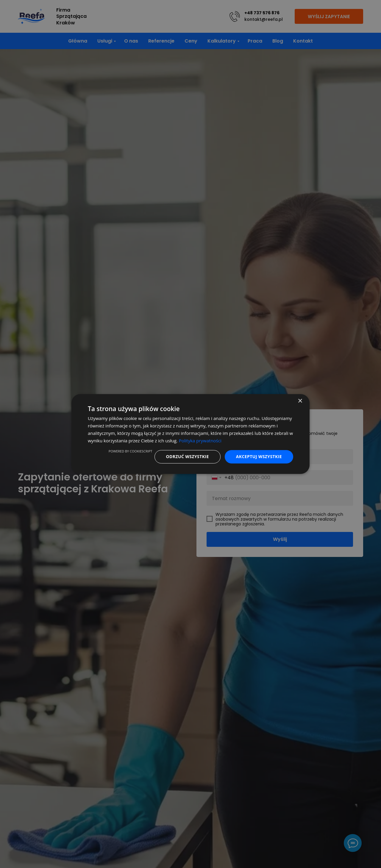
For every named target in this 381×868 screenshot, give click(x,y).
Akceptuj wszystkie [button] (259, 456)
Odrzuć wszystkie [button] (188, 456)
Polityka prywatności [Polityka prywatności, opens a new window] (200, 441)
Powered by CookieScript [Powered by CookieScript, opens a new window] (131, 451)
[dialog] (190, 434)
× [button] (300, 401)
